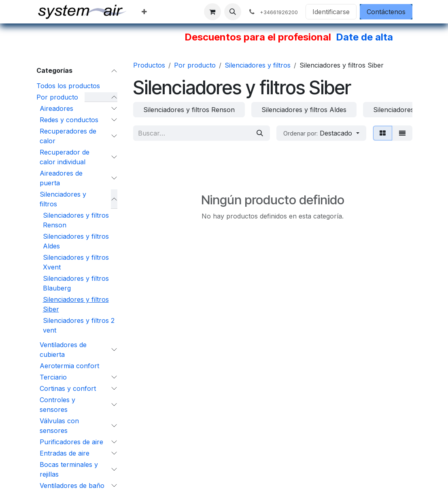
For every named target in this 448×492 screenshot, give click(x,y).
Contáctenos (386, 12)
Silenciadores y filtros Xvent (76, 262)
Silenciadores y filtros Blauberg (76, 283)
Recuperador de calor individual (65, 157)
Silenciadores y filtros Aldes (76, 241)
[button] (233, 12)
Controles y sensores (57, 405)
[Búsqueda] (260, 133)
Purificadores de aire (71, 442)
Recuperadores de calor (68, 136)
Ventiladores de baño (72, 486)
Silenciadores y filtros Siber (76, 304)
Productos (149, 65)
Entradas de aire (65, 453)
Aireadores (56, 108)
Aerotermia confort (69, 366)
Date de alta (364, 37)
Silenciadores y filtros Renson (76, 220)
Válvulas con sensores (59, 426)
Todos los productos (68, 86)
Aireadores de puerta (61, 178)
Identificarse (331, 12)
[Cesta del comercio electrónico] (212, 12)
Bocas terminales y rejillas (69, 469)
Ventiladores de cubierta (63, 350)
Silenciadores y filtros (63, 199)
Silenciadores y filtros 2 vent (79, 325)
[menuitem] (144, 12)
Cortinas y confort (68, 388)
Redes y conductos (69, 120)
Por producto (57, 97)
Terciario (53, 377)
